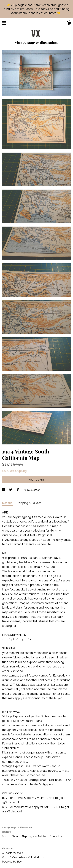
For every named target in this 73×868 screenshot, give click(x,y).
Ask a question (32, 490)
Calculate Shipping (14, 471)
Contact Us (56, 836)
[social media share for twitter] (11, 490)
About (15, 836)
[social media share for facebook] (4, 490)
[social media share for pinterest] (18, 490)
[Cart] (69, 24)
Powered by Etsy (12, 862)
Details (8, 503)
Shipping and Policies (35, 836)
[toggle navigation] (4, 23)
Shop (6, 836)
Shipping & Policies (29, 503)
